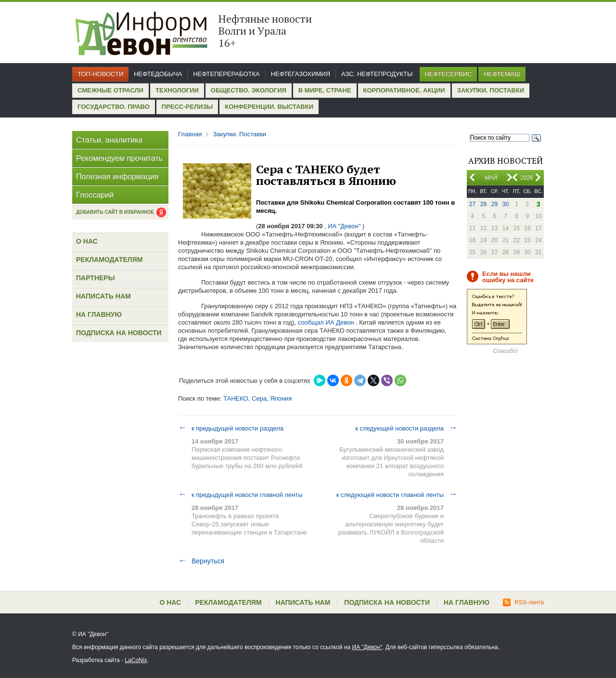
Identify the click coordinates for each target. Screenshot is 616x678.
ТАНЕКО (236, 398)
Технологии (177, 90)
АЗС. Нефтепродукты (377, 74)
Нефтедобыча (158, 74)
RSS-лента (523, 602)
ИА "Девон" (367, 647)
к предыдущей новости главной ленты (240, 495)
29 (494, 204)
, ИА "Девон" (342, 226)
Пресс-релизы (187, 107)
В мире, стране (325, 90)
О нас (87, 241)
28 (483, 204)
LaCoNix (136, 660)
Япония (281, 398)
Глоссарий (95, 195)
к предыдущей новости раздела (231, 428)
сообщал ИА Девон (326, 322)
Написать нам (103, 296)
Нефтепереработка (226, 74)
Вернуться (201, 561)
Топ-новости (100, 74)
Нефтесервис (449, 74)
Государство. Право (114, 107)
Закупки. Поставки (491, 90)
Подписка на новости (119, 333)
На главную (99, 314)
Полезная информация (117, 176)
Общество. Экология (249, 90)
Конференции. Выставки (269, 107)
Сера (259, 398)
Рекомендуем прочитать (119, 158)
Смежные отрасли (110, 90)
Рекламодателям (109, 260)
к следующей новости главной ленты (397, 495)
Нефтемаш (502, 74)
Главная (190, 134)
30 (506, 204)
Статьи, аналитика (109, 140)
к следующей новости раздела (406, 428)
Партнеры (95, 278)
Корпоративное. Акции (404, 90)
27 (472, 204)
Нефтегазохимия (301, 74)
